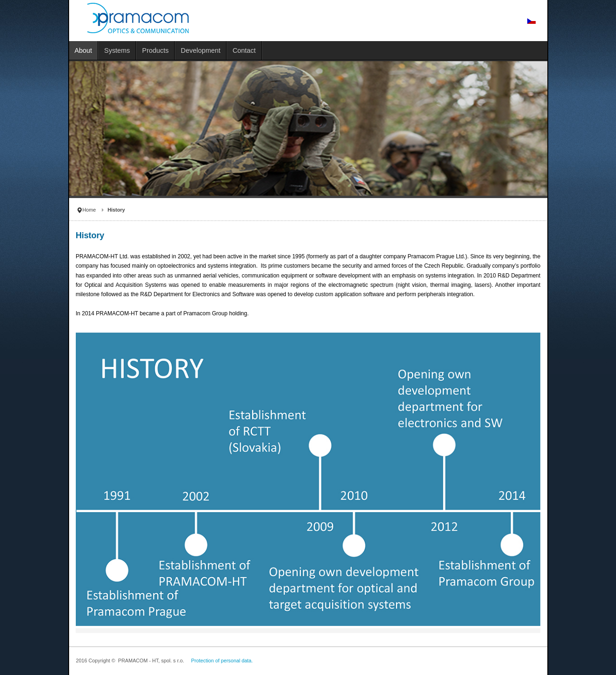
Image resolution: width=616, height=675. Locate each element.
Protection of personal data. (222, 661)
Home (89, 210)
